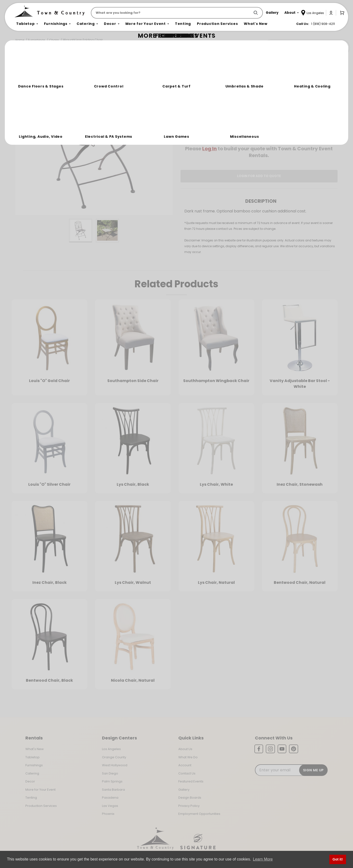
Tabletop (32, 757)
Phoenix (108, 814)
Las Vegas (110, 806)
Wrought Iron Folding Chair (83, 40)
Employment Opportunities (199, 814)
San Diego (110, 773)
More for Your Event (40, 790)
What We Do (188, 757)
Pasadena (110, 798)
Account (185, 765)
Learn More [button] (263, 859)
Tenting (31, 798)
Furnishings (37, 40)
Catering (32, 773)
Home (20, 40)
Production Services (41, 806)
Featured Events (191, 781)
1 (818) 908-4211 (323, 24)
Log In (209, 149)
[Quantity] (311, 102)
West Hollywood (115, 765)
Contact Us (187, 773)
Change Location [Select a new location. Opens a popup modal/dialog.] (275, 135)
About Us (185, 749)
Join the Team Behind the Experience (306, 48)
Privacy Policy (189, 806)
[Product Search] (172, 13)
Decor (30, 781)
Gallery (184, 790)
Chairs (54, 40)
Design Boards (190, 798)
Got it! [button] (338, 859)
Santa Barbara (113, 790)
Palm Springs (112, 781)
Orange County (114, 757)
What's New (35, 749)
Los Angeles (111, 749)
